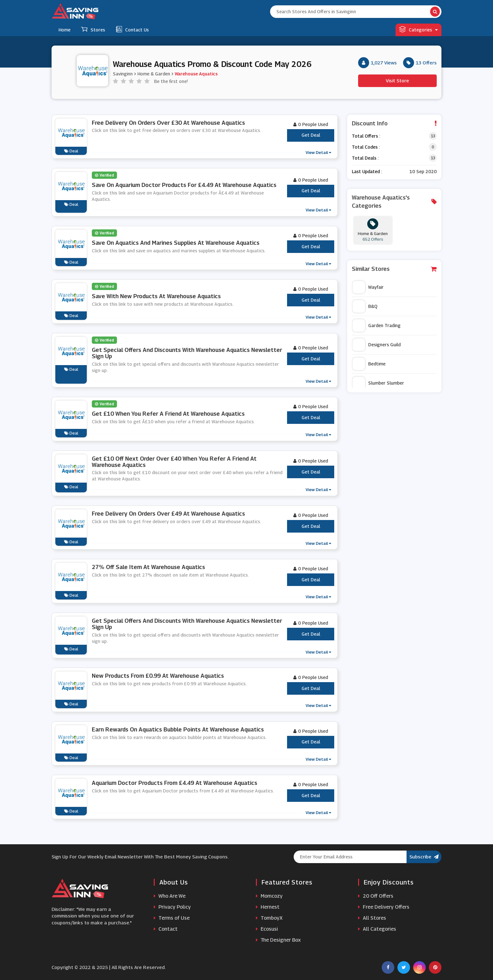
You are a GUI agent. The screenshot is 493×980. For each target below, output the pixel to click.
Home (64, 30)
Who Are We (170, 896)
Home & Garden (154, 73)
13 (433, 136)
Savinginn (123, 73)
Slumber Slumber (378, 383)
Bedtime (369, 364)
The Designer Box (278, 940)
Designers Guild (377, 345)
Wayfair (368, 287)
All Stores (372, 918)
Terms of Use (172, 918)
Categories (418, 29)
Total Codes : (366, 147)
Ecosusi (267, 929)
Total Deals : (365, 158)
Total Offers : (366, 136)
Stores (93, 29)
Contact (166, 929)
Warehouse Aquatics (196, 73)
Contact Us (132, 29)
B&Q (365, 306)
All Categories (377, 929)
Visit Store (397, 80)
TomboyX (269, 918)
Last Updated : (367, 171)
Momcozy (269, 896)
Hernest (268, 907)
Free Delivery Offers (384, 907)
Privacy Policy (172, 907)
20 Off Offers (376, 896)
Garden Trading (377, 326)
